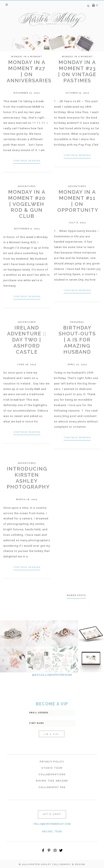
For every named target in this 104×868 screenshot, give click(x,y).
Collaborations (52, 775)
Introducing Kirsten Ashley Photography (28, 478)
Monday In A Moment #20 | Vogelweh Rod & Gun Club (27, 204)
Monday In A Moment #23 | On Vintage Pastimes (77, 71)
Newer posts (76, 595)
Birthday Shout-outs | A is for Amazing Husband (77, 340)
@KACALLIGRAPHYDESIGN (52, 675)
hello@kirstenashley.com (52, 824)
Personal (77, 322)
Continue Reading (27, 161)
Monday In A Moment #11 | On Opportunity (78, 201)
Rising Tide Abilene (52, 781)
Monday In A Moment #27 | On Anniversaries (29, 71)
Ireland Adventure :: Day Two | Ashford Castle (27, 340)
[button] (7, 5)
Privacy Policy (52, 762)
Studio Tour (52, 768)
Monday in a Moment (27, 57)
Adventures (27, 186)
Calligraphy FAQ (52, 787)
